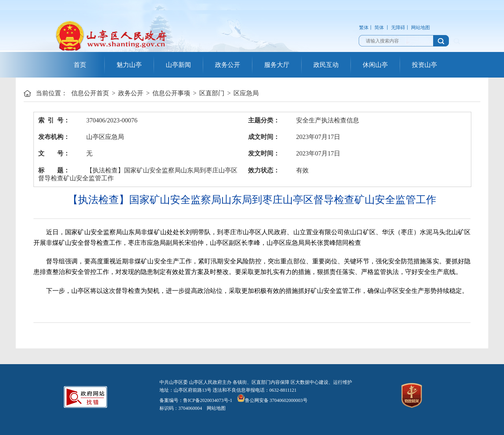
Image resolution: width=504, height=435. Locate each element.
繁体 (364, 28)
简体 (379, 28)
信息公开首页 (90, 93)
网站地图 (421, 28)
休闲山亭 (375, 65)
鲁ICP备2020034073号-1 (208, 400)
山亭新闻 (178, 65)
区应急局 (246, 93)
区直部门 (212, 93)
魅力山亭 (129, 65)
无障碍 (398, 28)
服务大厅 (277, 65)
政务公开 (228, 65)
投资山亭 (424, 65)
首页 (80, 65)
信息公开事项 (171, 93)
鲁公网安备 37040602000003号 (272, 400)
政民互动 (326, 65)
